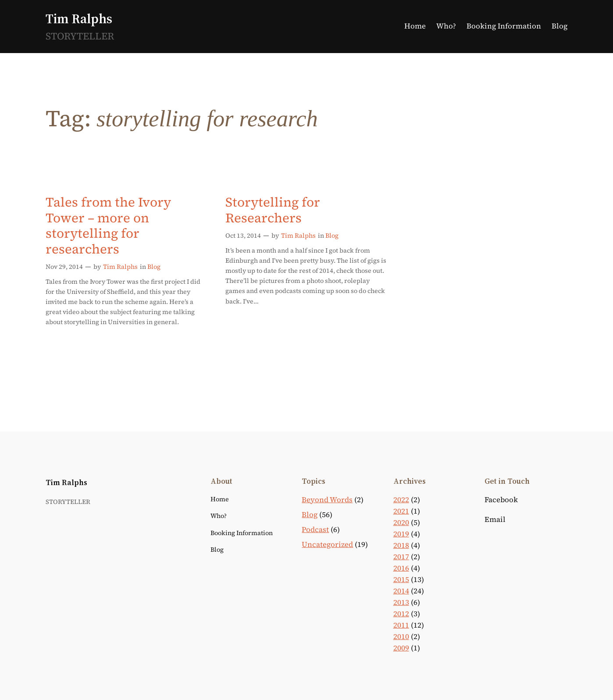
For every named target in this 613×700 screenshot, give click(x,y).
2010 (401, 637)
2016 (401, 568)
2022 (401, 500)
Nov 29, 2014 (64, 267)
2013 (401, 602)
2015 (401, 580)
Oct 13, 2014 (243, 236)
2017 (401, 557)
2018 (401, 545)
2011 (401, 625)
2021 (401, 511)
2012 (401, 614)
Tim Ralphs (79, 19)
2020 (401, 523)
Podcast (315, 530)
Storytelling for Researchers (273, 210)
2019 (401, 534)
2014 (401, 591)
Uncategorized (327, 545)
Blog (154, 267)
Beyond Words (327, 500)
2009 (401, 648)
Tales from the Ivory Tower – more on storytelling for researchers (108, 225)
